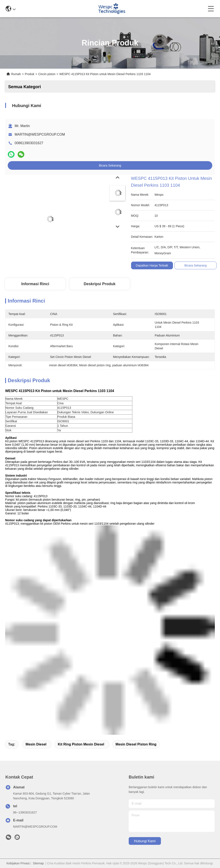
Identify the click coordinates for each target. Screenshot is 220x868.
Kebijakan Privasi (18, 863)
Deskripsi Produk (99, 284)
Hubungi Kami (145, 841)
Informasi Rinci (35, 284)
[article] (95, 408)
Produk (29, 74)
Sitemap (38, 863)
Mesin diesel (36, 744)
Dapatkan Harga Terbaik (152, 265)
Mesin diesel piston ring (136, 744)
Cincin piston (47, 74)
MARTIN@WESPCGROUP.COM (40, 134)
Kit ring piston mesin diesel (81, 744)
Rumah (16, 74)
